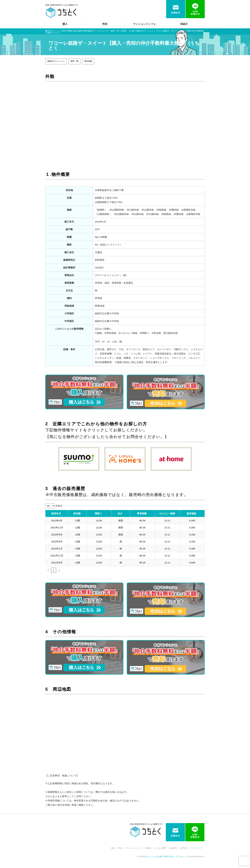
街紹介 (184, 24)
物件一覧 (74, 61)
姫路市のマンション (56, 61)
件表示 (59, 506)
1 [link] (54, 570)
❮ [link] (48, 570)
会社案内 (173, 848)
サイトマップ (197, 848)
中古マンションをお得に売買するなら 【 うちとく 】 (166, 857)
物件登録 (88, 61)
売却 (105, 24)
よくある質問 (160, 848)
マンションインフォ (144, 24)
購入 (65, 24)
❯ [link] (59, 570)
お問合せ (184, 848)
